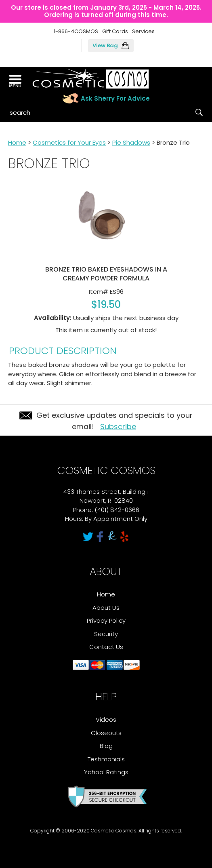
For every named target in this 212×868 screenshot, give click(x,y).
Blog (106, 746)
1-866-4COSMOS (76, 31)
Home (17, 142)
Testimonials (106, 759)
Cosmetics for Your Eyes (69, 142)
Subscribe (118, 427)
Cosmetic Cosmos (114, 831)
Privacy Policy (106, 620)
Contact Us (106, 647)
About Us (106, 608)
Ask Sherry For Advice (115, 98)
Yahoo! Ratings (106, 772)
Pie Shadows (131, 142)
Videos (106, 719)
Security (106, 634)
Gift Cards (115, 31)
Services (143, 31)
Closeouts (106, 733)
